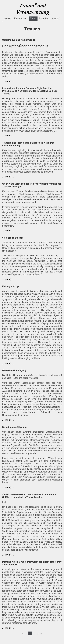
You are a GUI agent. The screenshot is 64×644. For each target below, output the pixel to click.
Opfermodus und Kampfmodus (19, 40)
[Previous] (26, 633)
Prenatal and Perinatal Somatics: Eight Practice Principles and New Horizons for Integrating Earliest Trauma (29, 91)
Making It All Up (10, 286)
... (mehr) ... (8, 81)
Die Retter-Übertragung (14, 370)
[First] (23, 633)
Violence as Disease (13, 238)
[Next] (38, 633)
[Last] (41, 633)
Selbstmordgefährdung (14, 427)
